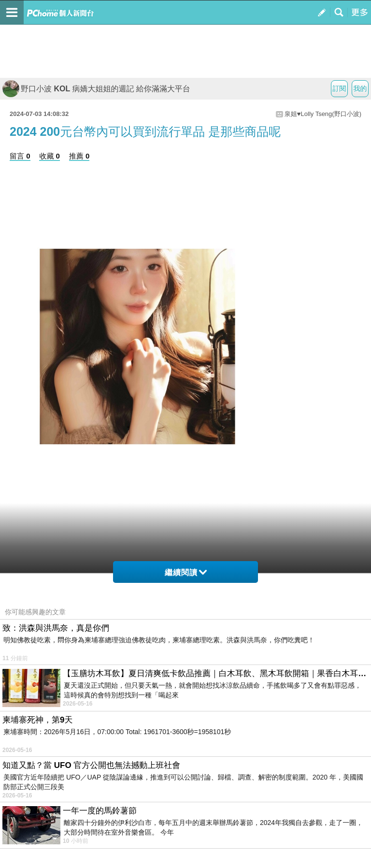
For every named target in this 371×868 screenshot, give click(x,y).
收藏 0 (50, 156)
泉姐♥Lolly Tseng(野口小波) (323, 114)
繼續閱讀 (186, 572)
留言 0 (20, 156)
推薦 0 (79, 156)
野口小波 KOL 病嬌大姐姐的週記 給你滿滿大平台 (96, 89)
